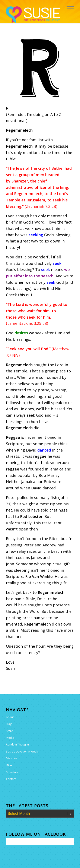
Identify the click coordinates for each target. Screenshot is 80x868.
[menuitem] (68, 9)
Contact (11, 779)
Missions (12, 758)
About (10, 717)
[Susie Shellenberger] (33, 15)
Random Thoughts (18, 744)
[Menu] (68, 9)
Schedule (12, 772)
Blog (9, 724)
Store (9, 731)
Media (10, 738)
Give (9, 765)
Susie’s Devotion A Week (22, 751)
